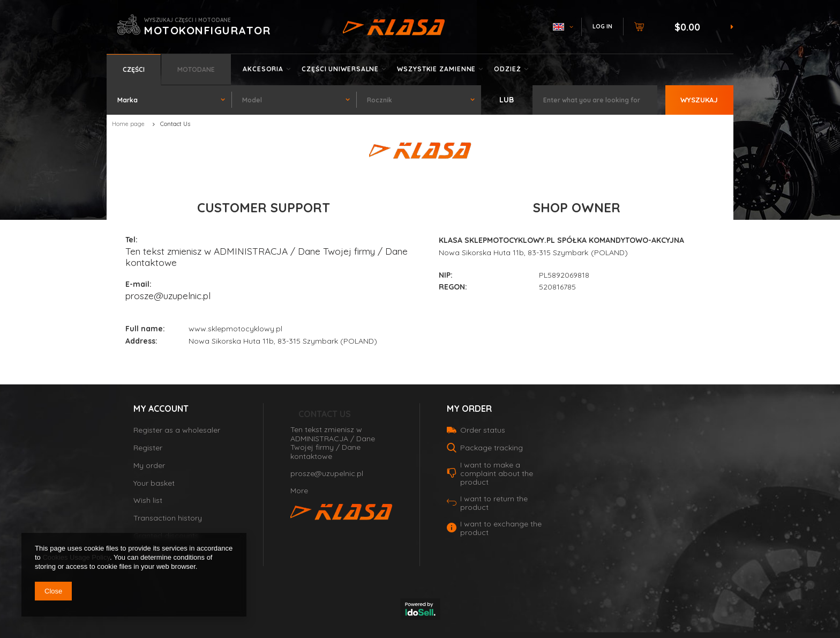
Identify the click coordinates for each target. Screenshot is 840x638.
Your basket (154, 483)
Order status (483, 430)
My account (161, 409)
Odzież (507, 69)
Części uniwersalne (340, 69)
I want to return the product (494, 503)
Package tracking (492, 448)
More (299, 491)
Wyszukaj (699, 100)
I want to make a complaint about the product (497, 473)
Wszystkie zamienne (436, 69)
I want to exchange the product (501, 528)
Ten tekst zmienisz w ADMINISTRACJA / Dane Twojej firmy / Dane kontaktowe (267, 257)
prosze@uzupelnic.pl (168, 295)
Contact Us (325, 414)
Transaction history (168, 518)
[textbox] (595, 100)
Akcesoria (263, 69)
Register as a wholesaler (177, 430)
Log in (602, 26)
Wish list (148, 500)
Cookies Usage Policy (76, 557)
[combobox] (169, 100)
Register (148, 448)
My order (149, 466)
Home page (128, 124)
